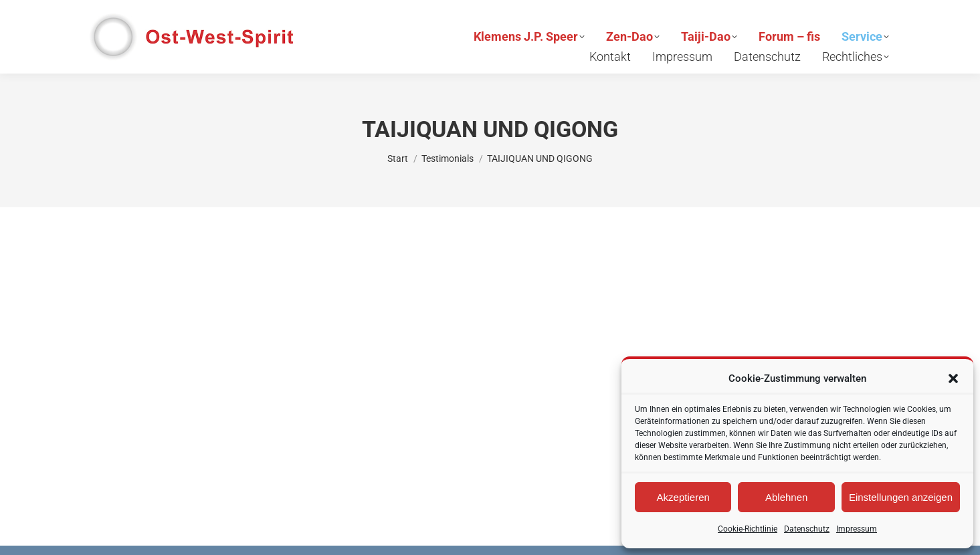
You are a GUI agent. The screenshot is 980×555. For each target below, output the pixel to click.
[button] (953, 378)
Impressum (857, 529)
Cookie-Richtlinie (748, 529)
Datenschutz (807, 529)
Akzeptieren (683, 497)
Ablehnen (786, 497)
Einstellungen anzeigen (901, 497)
